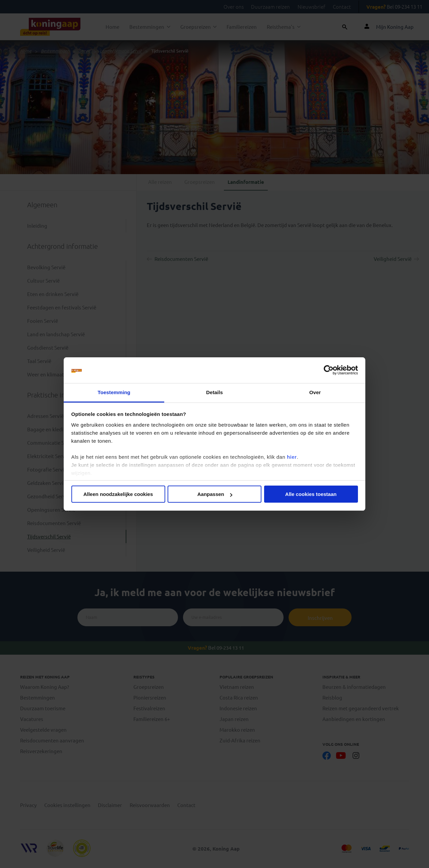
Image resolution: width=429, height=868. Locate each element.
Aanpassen (215, 494)
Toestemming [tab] (114, 392)
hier (292, 457)
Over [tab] (315, 392)
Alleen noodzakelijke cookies (118, 494)
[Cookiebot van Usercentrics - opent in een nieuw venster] (329, 370)
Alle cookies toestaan (311, 494)
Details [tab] (214, 392)
